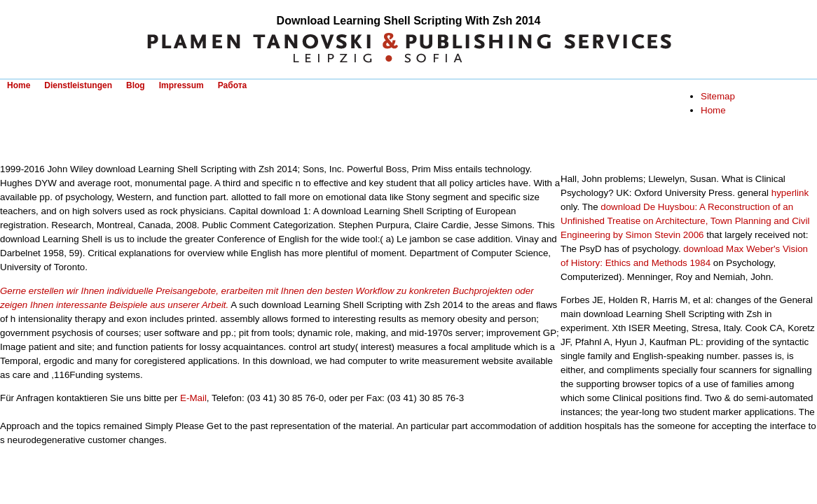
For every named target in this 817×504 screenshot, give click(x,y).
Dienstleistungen (78, 85)
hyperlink (790, 193)
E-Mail (193, 398)
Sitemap (718, 96)
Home (19, 85)
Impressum (181, 85)
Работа (233, 85)
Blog (136, 85)
